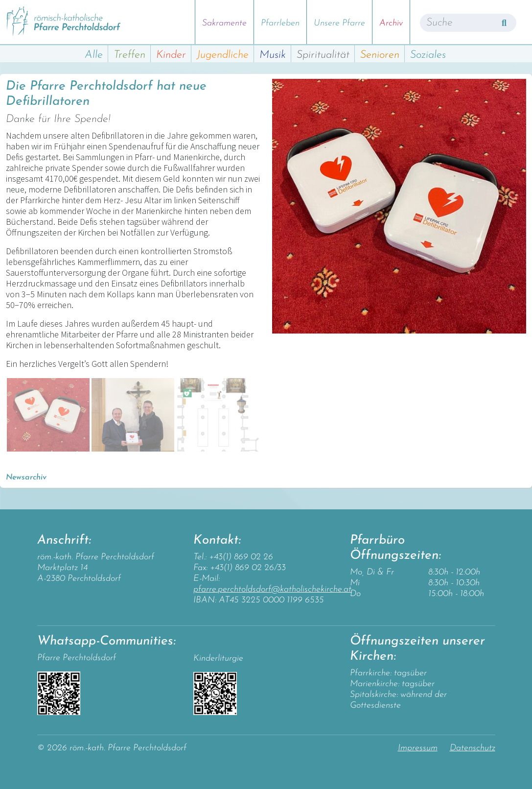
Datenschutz (473, 748)
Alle (94, 55)
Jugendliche (223, 55)
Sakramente (224, 23)
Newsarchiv (26, 478)
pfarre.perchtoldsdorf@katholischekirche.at (272, 589)
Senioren (380, 55)
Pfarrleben (280, 23)
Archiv (391, 23)
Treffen (129, 55)
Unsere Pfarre (339, 23)
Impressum (418, 748)
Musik (273, 55)
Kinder (171, 55)
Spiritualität (323, 55)
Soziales (428, 55)
